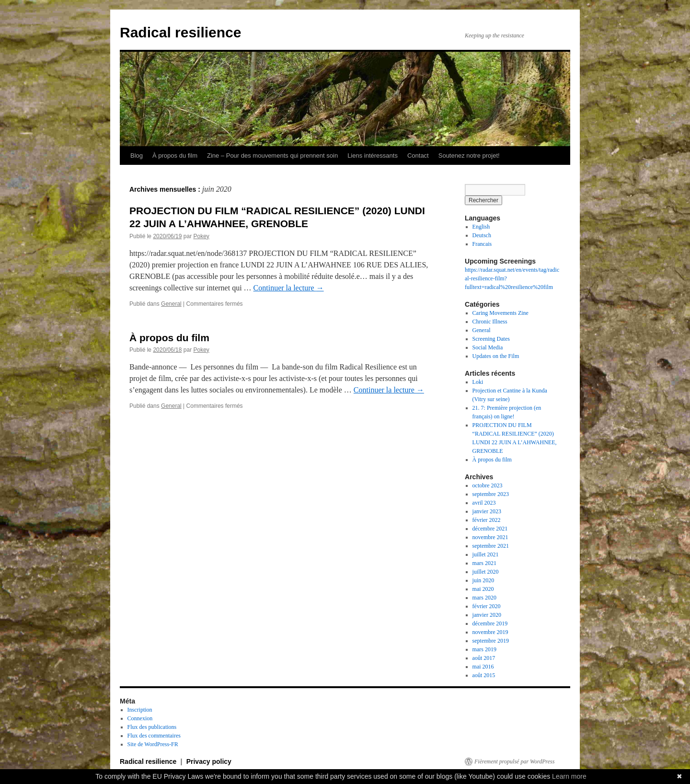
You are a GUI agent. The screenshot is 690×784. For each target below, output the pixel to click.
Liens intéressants (373, 156)
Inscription (140, 710)
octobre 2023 (488, 485)
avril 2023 (484, 503)
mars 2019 (484, 649)
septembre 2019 (491, 641)
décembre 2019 (490, 623)
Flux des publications (152, 727)
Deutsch (482, 235)
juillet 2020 (486, 572)
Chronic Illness (490, 322)
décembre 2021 (490, 529)
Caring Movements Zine (500, 313)
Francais (482, 244)
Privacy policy (209, 761)
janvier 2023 (487, 511)
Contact (418, 156)
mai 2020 (483, 589)
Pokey (201, 236)
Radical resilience (180, 32)
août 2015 (484, 675)
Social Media (488, 347)
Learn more (569, 776)
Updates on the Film (496, 356)
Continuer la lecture (289, 288)
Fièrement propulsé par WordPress (514, 761)
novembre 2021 (490, 537)
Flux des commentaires (154, 736)
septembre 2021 (491, 546)
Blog (137, 156)
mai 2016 (483, 667)
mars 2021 (484, 563)
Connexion (140, 718)
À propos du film (175, 156)
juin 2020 (483, 580)
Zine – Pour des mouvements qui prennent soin (272, 156)
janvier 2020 (487, 615)
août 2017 (484, 658)
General (171, 304)
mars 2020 (484, 598)
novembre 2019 (490, 632)
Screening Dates (491, 339)
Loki (478, 382)
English (481, 227)
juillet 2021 (486, 554)
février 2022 (487, 520)
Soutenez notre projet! (469, 156)
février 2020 (487, 606)
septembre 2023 (491, 494)
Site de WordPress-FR (153, 744)
